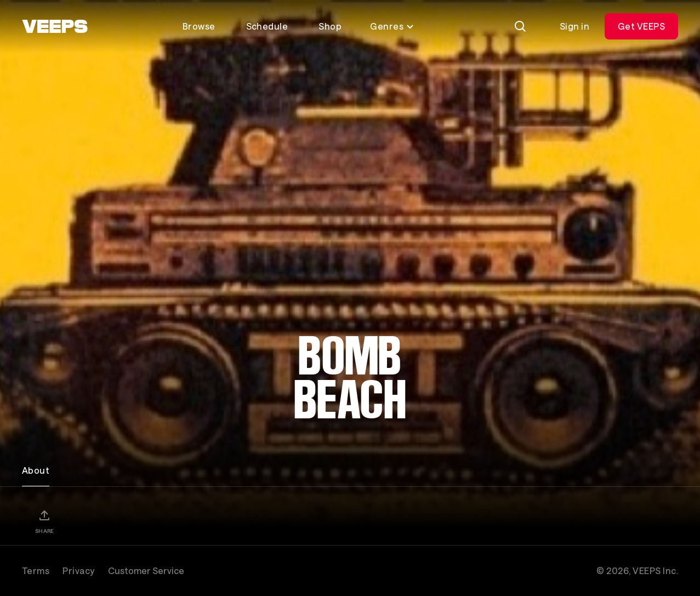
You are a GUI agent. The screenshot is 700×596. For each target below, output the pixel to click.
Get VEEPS (641, 26)
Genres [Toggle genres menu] (392, 26)
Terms (36, 571)
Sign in (574, 26)
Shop (330, 26)
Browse (199, 26)
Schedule (267, 26)
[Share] (44, 521)
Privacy (78, 571)
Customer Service (146, 571)
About (36, 470)
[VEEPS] (55, 26)
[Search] (520, 26)
